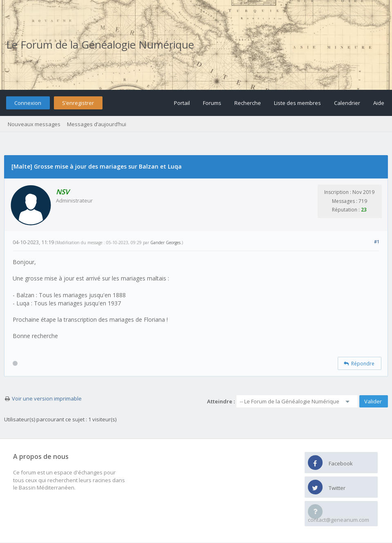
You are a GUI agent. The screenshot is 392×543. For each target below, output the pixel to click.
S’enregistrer (78, 103)
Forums (212, 103)
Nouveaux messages (34, 124)
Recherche (248, 103)
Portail (182, 103)
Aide (379, 103)
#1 (377, 241)
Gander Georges (165, 243)
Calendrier (347, 103)
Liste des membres (297, 103)
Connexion (28, 103)
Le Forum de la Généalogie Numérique (100, 45)
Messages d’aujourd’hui (97, 124)
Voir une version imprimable (47, 398)
